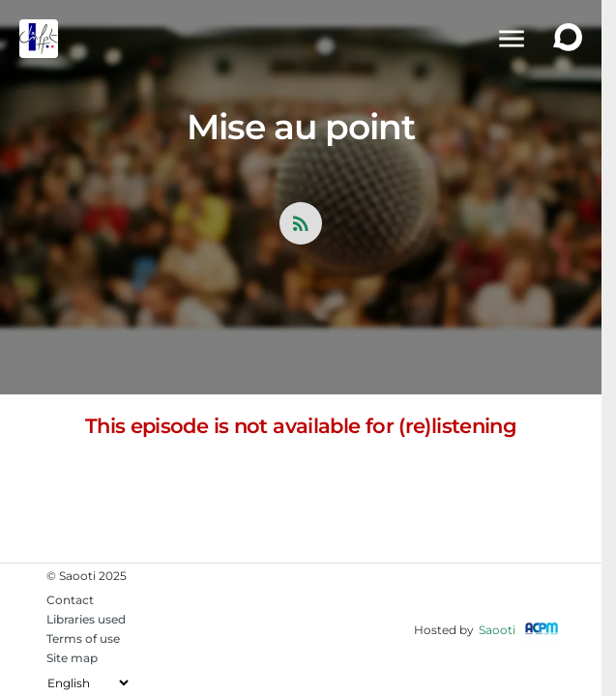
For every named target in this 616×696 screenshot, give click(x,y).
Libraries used (86, 619)
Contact (70, 600)
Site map (72, 658)
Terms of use (83, 638)
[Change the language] (88, 683)
